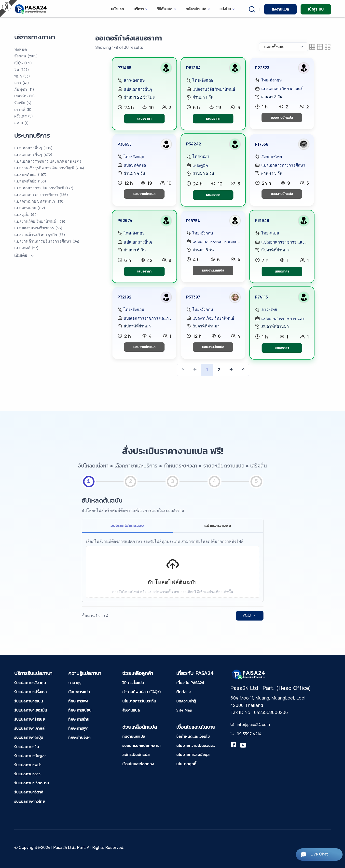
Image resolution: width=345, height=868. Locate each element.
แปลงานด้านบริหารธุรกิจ (40, 234)
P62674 (124, 220)
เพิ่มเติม (25, 255)
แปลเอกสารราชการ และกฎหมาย (216, 242)
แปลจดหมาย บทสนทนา (40, 201)
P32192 (124, 297)
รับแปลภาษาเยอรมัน (31, 710)
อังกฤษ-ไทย (272, 156)
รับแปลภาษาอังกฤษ (30, 683)
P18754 (193, 221)
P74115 (261, 297)
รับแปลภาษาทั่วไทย (30, 801)
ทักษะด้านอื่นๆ (79, 737)
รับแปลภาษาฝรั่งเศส (31, 692)
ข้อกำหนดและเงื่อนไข (193, 736)
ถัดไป (250, 616)
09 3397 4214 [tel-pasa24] (249, 734)
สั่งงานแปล (280, 9)
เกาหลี (23, 109)
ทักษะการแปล (79, 692)
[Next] (231, 370)
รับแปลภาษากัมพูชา (30, 756)
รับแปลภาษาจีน (27, 747)
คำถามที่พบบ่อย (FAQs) (141, 692)
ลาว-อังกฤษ (134, 80)
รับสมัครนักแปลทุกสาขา (142, 745)
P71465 (124, 68)
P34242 (193, 144)
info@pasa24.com (253, 725)
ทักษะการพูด (78, 728)
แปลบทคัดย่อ (135, 165)
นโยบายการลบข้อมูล (193, 754)
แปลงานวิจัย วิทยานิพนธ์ (214, 89)
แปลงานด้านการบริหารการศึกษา (47, 241)
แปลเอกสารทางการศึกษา (283, 165)
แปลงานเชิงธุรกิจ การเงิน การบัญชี (49, 168)
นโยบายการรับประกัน (139, 701)
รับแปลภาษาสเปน (29, 701)
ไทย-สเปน (270, 233)
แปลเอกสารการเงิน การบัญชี (44, 188)
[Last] (243, 370)
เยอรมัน (25, 96)
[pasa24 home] (31, 9)
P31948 (262, 220)
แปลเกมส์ (26, 248)
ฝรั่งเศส (24, 116)
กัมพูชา (24, 89)
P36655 (124, 144)
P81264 (193, 68)
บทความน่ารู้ (186, 701)
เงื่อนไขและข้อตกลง (138, 764)
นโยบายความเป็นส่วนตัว (196, 745)
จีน (22, 69)
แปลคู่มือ (200, 165)
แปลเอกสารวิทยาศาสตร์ (282, 89)
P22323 (262, 68)
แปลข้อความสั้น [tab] (218, 525)
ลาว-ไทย (269, 310)
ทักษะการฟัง (78, 701)
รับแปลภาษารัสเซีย (30, 719)
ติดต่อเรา (184, 692)
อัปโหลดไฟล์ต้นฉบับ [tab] (127, 525)
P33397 (193, 297)
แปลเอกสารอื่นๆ (138, 89)
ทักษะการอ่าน (79, 719)
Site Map (184, 710)
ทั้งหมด (21, 49)
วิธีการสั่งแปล (133, 683)
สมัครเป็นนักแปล (136, 754)
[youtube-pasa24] (243, 746)
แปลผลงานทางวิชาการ (38, 228)
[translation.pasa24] (233, 746)
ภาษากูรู (75, 683)
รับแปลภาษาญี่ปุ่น (29, 737)
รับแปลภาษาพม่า (28, 765)
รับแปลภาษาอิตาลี (29, 792)
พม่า (22, 76)
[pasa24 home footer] (249, 674)
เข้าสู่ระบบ (316, 9)
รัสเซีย (23, 103)
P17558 (262, 144)
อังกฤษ (26, 56)
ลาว (22, 83)
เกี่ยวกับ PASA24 (190, 683)
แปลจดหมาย (30, 208)
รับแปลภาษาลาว (27, 774)
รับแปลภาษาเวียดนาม (32, 783)
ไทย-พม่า (201, 157)
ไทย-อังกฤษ (203, 80)
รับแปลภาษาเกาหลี (29, 728)
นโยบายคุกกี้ (186, 764)
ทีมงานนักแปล (134, 736)
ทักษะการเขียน (80, 710)
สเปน (21, 123)
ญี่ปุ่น (23, 63)
